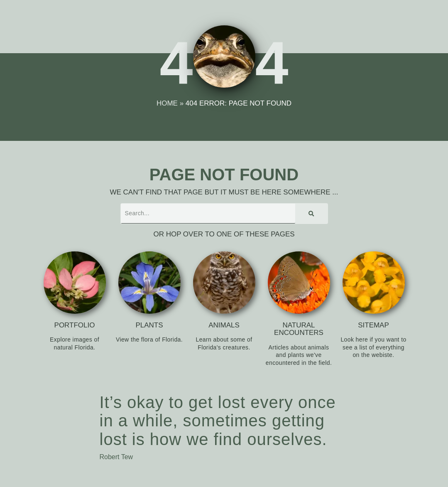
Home (167, 103)
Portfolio (75, 325)
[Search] (311, 214)
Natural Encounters (299, 329)
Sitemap (373, 325)
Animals (224, 325)
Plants (149, 325)
